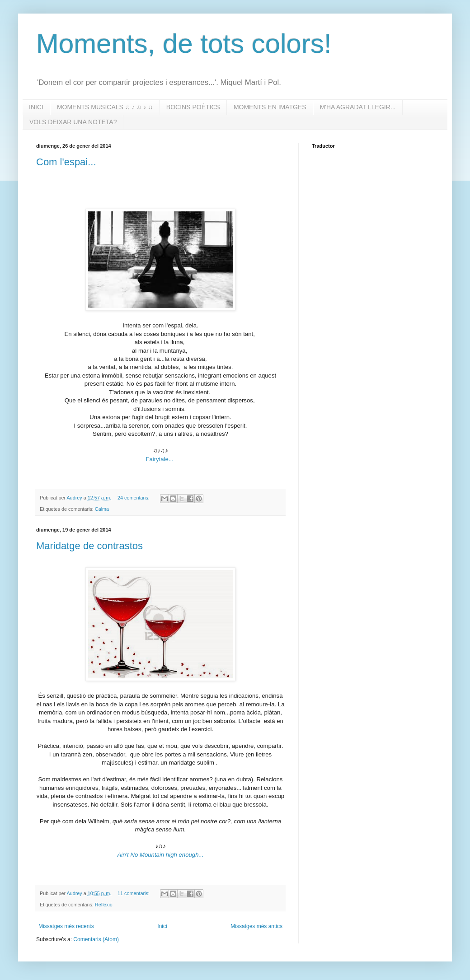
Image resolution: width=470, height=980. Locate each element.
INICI (36, 107)
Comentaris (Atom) (96, 939)
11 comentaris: (134, 893)
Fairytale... (160, 459)
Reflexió (104, 905)
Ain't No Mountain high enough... (161, 855)
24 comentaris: (134, 498)
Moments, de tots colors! (184, 44)
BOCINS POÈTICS (193, 107)
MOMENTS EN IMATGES (270, 107)
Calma (102, 509)
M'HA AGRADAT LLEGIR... (358, 107)
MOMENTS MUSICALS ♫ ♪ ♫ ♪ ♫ (105, 107)
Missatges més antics (256, 926)
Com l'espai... (66, 162)
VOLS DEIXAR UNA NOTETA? (73, 122)
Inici (162, 926)
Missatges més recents (66, 926)
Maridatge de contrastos (89, 546)
